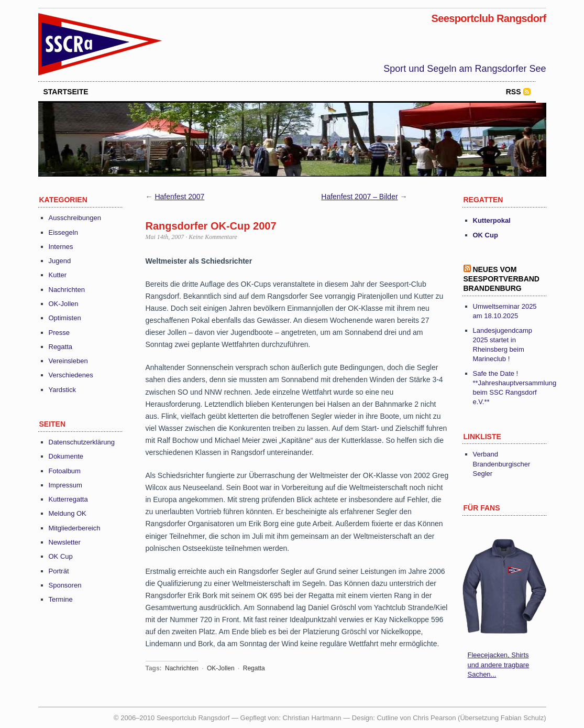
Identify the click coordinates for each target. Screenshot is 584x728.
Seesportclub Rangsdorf (488, 18)
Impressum (65, 485)
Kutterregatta (68, 499)
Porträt (59, 571)
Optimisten (65, 318)
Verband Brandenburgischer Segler (502, 464)
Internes (61, 247)
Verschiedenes (71, 375)
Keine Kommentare (213, 237)
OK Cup (61, 556)
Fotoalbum (65, 471)
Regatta (61, 347)
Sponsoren (65, 585)
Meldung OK (68, 513)
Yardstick (63, 390)
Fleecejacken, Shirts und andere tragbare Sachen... (499, 664)
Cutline (387, 718)
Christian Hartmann (312, 718)
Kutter (58, 275)
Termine (61, 599)
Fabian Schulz (522, 718)
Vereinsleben (68, 361)
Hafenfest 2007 (179, 197)
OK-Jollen (64, 304)
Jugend (60, 261)
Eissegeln (63, 232)
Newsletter (65, 542)
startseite (66, 92)
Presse (59, 333)
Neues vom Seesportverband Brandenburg (502, 279)
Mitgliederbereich (75, 528)
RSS (514, 92)
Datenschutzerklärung (82, 442)
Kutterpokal (492, 220)
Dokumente (66, 456)
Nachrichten (67, 290)
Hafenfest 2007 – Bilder (359, 197)
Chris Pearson (434, 718)
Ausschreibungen (75, 218)
